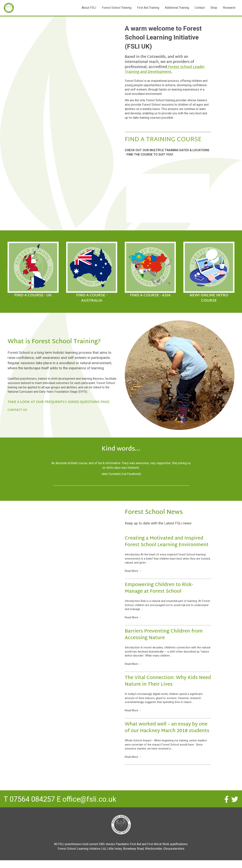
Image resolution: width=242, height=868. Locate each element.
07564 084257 (32, 809)
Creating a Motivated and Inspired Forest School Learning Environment (167, 542)
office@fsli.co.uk (89, 809)
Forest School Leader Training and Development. (165, 70)
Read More (134, 573)
